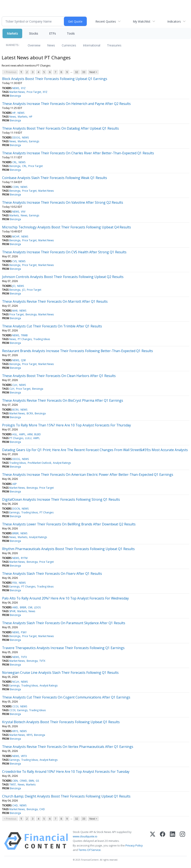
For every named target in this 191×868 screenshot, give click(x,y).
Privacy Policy (134, 845)
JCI (14, 286)
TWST (13, 785)
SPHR (12, 611)
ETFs (52, 33)
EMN (31, 781)
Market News (17, 92)
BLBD (38, 434)
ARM (30, 434)
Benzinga (15, 96)
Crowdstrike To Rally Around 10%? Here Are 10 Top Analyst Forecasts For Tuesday (66, 772)
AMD (15, 607)
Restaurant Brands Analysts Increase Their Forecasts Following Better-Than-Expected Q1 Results (78, 351)
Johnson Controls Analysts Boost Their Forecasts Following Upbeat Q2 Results (63, 277)
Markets (12, 33)
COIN (15, 187)
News (51, 45)
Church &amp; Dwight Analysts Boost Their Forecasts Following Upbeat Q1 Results (66, 796)
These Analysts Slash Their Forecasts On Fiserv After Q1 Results (52, 574)
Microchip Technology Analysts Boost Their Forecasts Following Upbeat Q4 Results (67, 227)
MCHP (16, 237)
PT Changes (25, 339)
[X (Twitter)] (153, 841)
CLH (15, 385)
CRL (14, 162)
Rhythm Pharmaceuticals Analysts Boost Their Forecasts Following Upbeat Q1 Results (68, 549)
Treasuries (114, 45)
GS (37, 781)
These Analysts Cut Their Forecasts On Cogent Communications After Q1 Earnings (66, 697)
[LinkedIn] (172, 841)
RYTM (24, 558)
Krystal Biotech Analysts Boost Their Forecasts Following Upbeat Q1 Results (61, 722)
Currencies (69, 45)
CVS (14, 261)
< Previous (10, 72)
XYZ (23, 88)
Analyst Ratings (62, 463)
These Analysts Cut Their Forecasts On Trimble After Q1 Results (52, 326)
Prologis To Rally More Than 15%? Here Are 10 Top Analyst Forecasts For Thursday (67, 425)
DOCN (16, 509)
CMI (30, 607)
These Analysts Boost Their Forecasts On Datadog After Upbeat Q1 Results (60, 128)
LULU (28, 438)
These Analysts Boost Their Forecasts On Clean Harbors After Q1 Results (59, 376)
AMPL (22, 434)
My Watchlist (142, 21)
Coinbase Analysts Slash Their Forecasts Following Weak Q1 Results (55, 178)
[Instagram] (182, 841)
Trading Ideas (42, 339)
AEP (14, 484)
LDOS (37, 607)
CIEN (15, 781)
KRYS (15, 731)
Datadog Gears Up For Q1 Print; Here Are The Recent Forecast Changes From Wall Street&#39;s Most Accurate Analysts (95, 450)
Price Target (34, 92)
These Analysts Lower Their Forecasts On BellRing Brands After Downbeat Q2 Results (69, 524)
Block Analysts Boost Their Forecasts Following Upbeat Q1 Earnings (55, 79)
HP (14, 113)
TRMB (24, 335)
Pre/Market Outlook (39, 463)
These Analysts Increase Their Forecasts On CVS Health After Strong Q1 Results (64, 252)
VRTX (24, 756)
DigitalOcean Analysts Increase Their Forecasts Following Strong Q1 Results (61, 499)
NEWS (16, 88)
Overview (34, 45)
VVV (23, 212)
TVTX (24, 657)
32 (77, 72)
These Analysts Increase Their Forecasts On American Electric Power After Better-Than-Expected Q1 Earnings (88, 475)
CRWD (23, 781)
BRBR (15, 533)
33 (84, 72)
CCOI (15, 706)
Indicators (174, 21)
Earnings (34, 141)
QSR (23, 360)
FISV (15, 583)
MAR (15, 311)
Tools (71, 33)
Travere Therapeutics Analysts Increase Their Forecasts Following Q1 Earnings (63, 648)
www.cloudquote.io (85, 836)
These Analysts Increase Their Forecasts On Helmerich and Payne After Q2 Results (66, 104)
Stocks (34, 33)
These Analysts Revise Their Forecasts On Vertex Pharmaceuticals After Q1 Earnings (68, 747)
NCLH (16, 682)
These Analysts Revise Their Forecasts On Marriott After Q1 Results (55, 301)
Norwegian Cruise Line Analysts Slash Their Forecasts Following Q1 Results (60, 673)
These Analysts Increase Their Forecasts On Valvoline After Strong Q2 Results (63, 202)
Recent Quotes (106, 21)
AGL (15, 434)
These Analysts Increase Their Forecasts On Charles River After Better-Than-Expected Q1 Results (78, 153)
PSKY (24, 632)
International (92, 45)
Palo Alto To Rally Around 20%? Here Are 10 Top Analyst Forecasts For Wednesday (65, 598)
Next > (93, 72)
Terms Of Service (90, 850)
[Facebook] (163, 841)
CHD (15, 805)
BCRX (15, 410)
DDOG (16, 138)
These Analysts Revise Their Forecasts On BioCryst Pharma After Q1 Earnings (63, 400)
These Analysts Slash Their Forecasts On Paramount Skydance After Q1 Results (64, 623)
